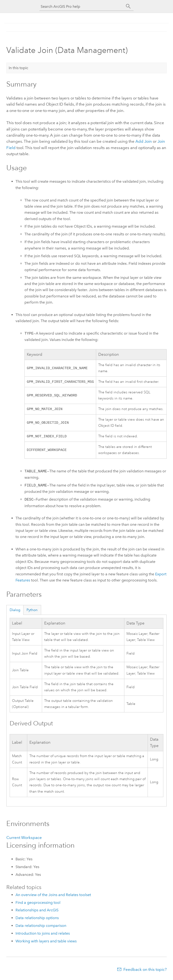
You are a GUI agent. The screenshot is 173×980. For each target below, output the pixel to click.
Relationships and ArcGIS (37, 911)
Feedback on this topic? (145, 971)
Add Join (144, 141)
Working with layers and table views (46, 942)
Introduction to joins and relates (43, 935)
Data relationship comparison (41, 927)
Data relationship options (37, 919)
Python (32, 611)
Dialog (15, 611)
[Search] (128, 6)
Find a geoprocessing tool (38, 904)
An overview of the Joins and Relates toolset (53, 896)
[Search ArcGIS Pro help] (82, 6)
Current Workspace (24, 839)
